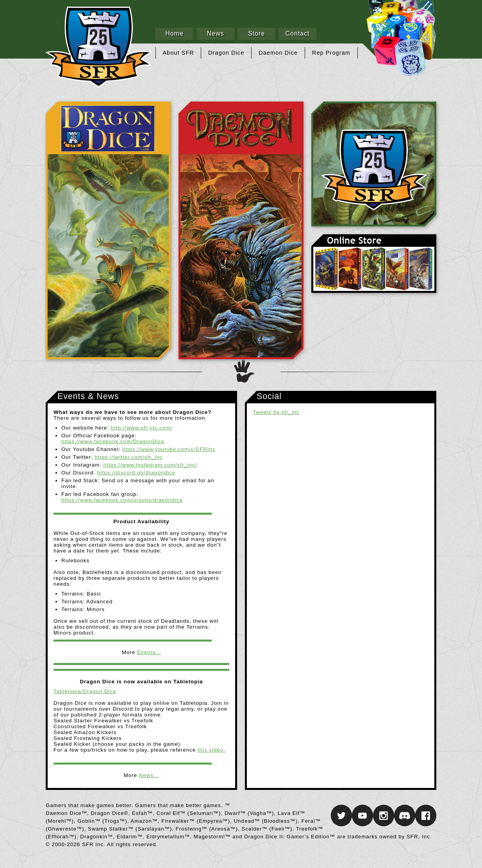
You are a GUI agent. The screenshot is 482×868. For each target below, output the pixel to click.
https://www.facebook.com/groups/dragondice (122, 500)
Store (256, 33)
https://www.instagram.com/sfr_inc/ (150, 465)
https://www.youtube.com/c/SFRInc (169, 449)
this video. (212, 750)
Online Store (374, 264)
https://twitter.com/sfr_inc (129, 457)
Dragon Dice (226, 53)
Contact (297, 33)
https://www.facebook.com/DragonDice (113, 441)
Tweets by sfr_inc (276, 412)
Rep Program (331, 53)
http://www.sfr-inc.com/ (142, 428)
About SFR (178, 53)
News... (149, 775)
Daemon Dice (278, 53)
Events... (149, 652)
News (215, 33)
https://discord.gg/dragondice (136, 473)
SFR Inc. (374, 164)
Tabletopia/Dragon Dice (85, 691)
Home (174, 33)
